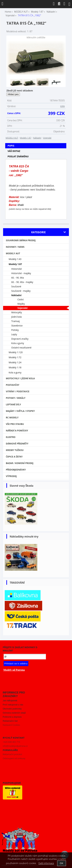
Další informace (46, 863)
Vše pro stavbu (15, 424)
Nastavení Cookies (11, 725)
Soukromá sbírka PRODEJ (21, 240)
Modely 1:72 (15, 357)
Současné (16, 286)
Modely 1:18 (15, 367)
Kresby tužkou (15, 450)
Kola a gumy (18, 343)
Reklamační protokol (12, 754)
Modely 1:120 (16, 352)
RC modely (12, 418)
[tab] (36, 143)
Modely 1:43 (15, 259)
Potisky (15, 330)
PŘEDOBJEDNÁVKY (16, 470)
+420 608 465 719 (11, 742)
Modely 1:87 (25, 138)
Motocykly (17, 312)
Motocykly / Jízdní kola (20, 378)
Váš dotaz (14, 151)
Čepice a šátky (14, 457)
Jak (10, 701)
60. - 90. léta (18, 278)
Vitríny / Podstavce (18, 391)
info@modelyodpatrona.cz (15, 746)
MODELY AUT (12, 138)
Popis (11, 146)
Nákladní (37, 138)
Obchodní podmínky (12, 709)
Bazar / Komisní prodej (20, 463)
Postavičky (13, 385)
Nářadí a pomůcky (17, 431)
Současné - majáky (21, 291)
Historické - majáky (21, 273)
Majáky (21, 304)
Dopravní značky (20, 339)
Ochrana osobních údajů (14, 713)
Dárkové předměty (17, 444)
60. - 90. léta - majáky (22, 282)
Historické (16, 269)
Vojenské (47, 138)
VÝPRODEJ (11, 476)
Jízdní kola (16, 317)
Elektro (11, 437)
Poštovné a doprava (12, 717)
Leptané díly (13, 405)
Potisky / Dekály (16, 398)
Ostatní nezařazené (21, 348)
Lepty (14, 334)
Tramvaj (15, 321)
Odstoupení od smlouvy (14, 758)
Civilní (21, 299)
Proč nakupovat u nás (13, 705)
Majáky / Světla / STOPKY (20, 411)
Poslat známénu (18, 156)
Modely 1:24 (15, 362)
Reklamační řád (10, 721)
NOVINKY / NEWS (15, 247)
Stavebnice (17, 326)
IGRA (63, 106)
